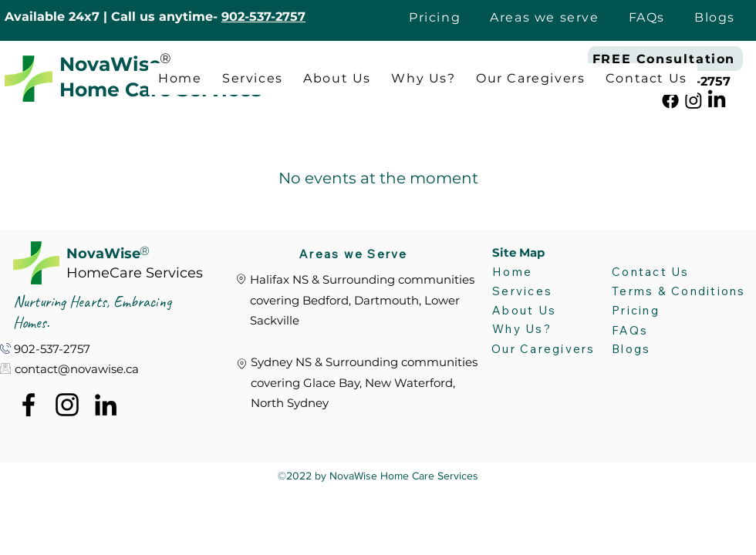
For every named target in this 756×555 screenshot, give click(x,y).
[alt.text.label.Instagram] (694, 100)
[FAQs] (658, 331)
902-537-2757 (263, 17)
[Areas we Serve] (359, 254)
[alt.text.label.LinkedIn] (717, 100)
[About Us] (525, 311)
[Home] (532, 272)
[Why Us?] (523, 329)
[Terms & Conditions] (683, 291)
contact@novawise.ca (77, 369)
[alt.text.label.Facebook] (670, 100)
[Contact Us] (651, 271)
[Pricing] (669, 311)
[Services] (538, 291)
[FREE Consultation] (665, 59)
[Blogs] (658, 349)
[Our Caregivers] (546, 349)
